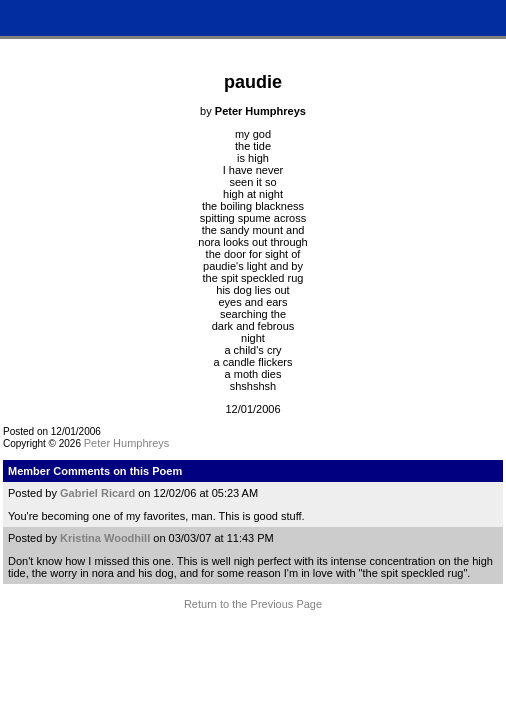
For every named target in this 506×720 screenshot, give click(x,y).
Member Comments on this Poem (95, 471)
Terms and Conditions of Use (252, 648)
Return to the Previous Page (253, 604)
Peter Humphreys (127, 443)
